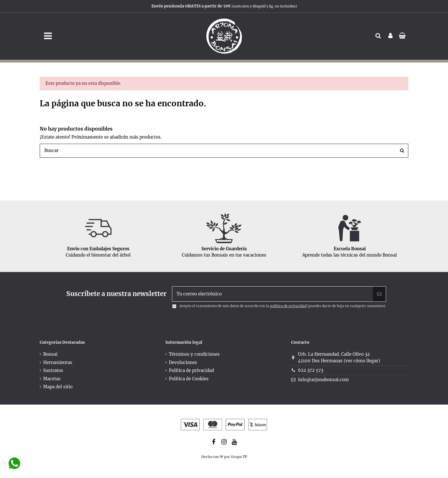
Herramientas (58, 362)
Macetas (52, 379)
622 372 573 (311, 370)
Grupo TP (239, 457)
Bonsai (50, 354)
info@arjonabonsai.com (323, 380)
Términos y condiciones (194, 354)
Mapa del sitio (58, 387)
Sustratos (53, 370)
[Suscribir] (379, 294)
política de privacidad (288, 306)
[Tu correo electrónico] (273, 294)
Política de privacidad (191, 370)
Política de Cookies (189, 379)
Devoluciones (183, 362)
